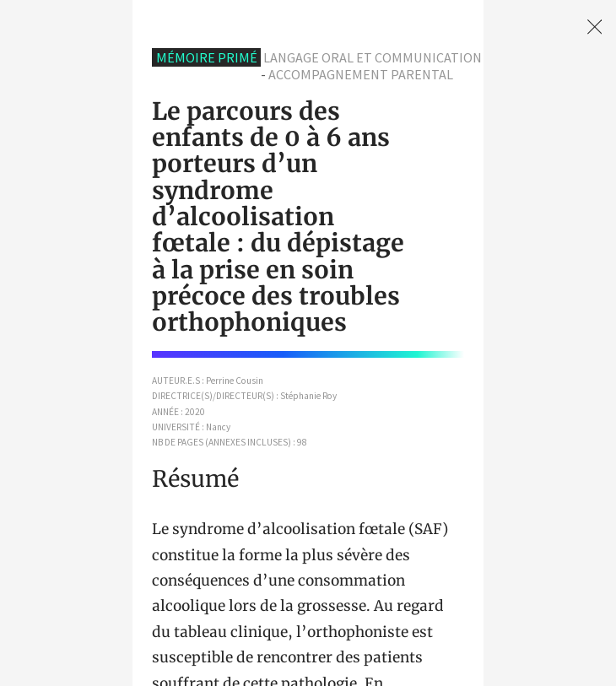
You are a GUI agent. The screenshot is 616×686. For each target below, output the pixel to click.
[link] (595, 27)
